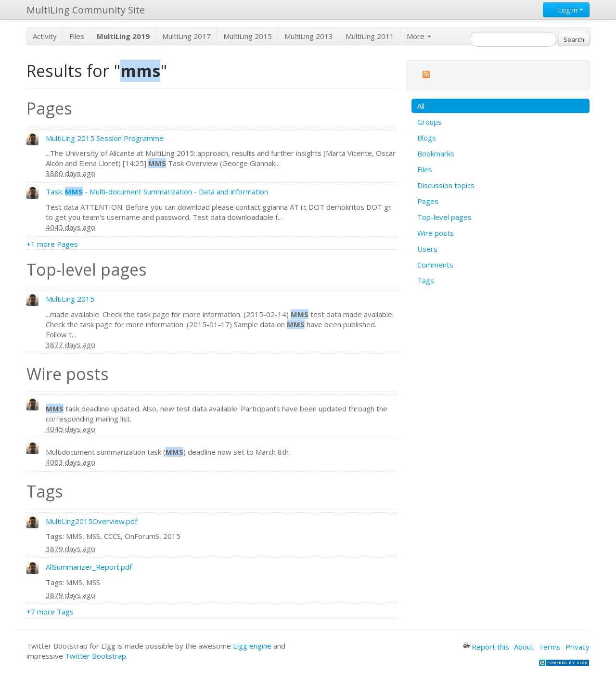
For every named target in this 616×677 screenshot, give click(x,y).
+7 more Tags (50, 612)
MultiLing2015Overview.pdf (91, 521)
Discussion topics (446, 185)
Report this (486, 647)
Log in (566, 10)
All (421, 106)
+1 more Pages (52, 244)
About (524, 647)
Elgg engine (252, 646)
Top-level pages (444, 217)
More (419, 36)
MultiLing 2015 (248, 36)
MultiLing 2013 (309, 36)
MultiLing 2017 (186, 36)
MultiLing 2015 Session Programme (105, 138)
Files (77, 36)
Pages (428, 201)
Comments (435, 265)
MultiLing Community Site (86, 10)
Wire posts (436, 233)
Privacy (577, 647)
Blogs (427, 138)
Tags (426, 281)
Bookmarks (436, 153)
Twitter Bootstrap (96, 656)
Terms (550, 647)
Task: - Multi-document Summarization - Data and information (157, 192)
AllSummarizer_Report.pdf (89, 567)
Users (427, 249)
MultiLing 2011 (370, 36)
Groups (430, 122)
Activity (45, 36)
